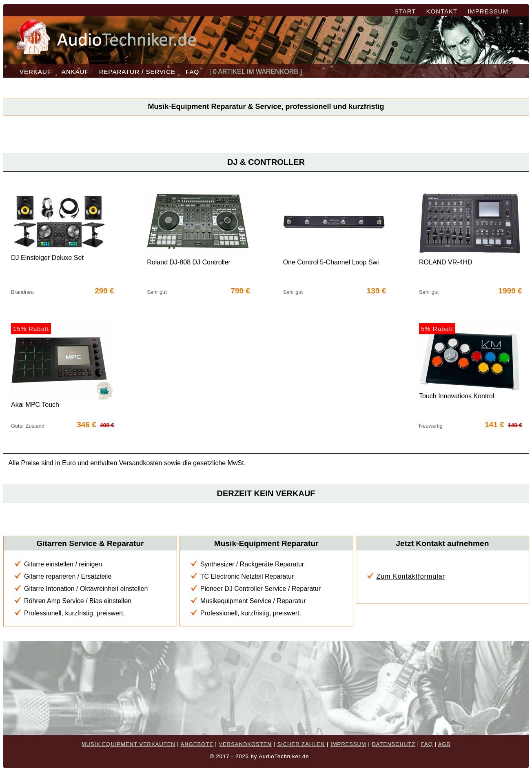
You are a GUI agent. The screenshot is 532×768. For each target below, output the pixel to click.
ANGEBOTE (197, 744)
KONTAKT (442, 11)
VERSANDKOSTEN (245, 744)
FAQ (192, 72)
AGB (444, 744)
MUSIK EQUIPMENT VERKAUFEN (129, 744)
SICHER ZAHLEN (301, 744)
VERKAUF (35, 72)
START (405, 11)
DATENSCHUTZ (393, 744)
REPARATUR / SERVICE (137, 72)
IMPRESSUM (488, 11)
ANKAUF (75, 72)
